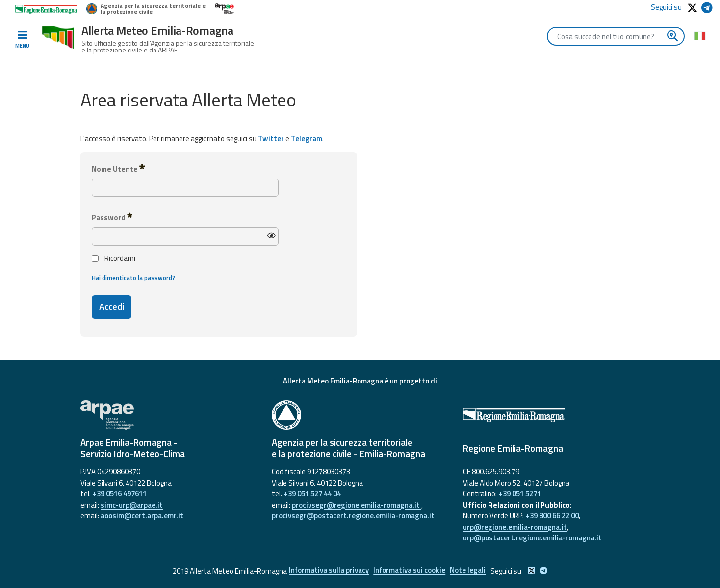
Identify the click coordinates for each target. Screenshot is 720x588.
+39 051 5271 (520, 494)
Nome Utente (118, 169)
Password (112, 217)
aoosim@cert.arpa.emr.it (142, 516)
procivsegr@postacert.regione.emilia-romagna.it (353, 516)
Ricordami (114, 258)
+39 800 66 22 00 (552, 516)
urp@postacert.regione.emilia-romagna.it (532, 538)
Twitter (271, 139)
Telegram (307, 139)
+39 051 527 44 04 (312, 494)
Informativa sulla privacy (326, 571)
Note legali (471, 571)
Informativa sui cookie (409, 571)
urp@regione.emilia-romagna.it (515, 527)
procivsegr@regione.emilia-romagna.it (357, 505)
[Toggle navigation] (22, 40)
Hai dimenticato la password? (133, 278)
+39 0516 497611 (119, 494)
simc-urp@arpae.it (132, 505)
